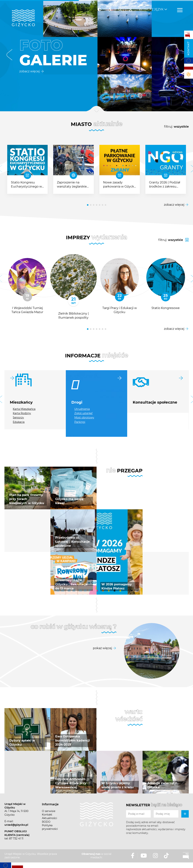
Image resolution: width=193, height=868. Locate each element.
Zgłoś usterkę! (84, 413)
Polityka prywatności (50, 827)
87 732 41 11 (16, 839)
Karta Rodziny (22, 413)
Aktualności (50, 818)
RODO (46, 822)
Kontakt (188, 48)
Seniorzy (18, 417)
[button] (10, 56)
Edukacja (19, 422)
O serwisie (49, 811)
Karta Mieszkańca (24, 409)
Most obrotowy (84, 417)
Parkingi (80, 422)
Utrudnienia (82, 409)
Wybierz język (151, 9)
